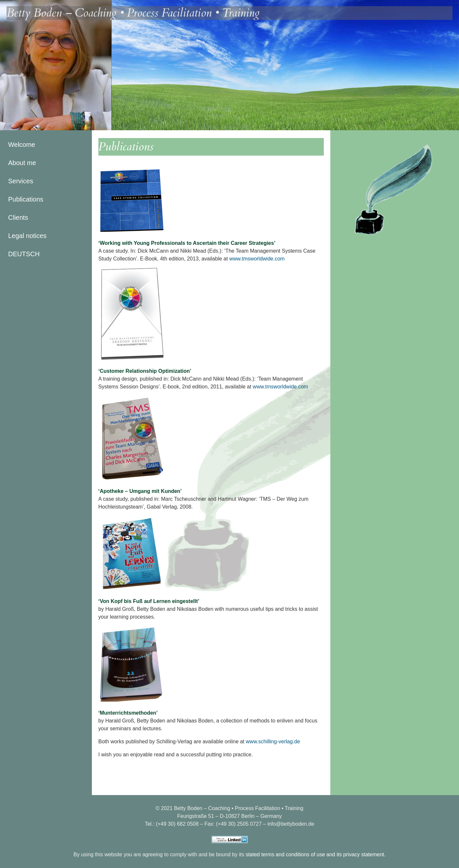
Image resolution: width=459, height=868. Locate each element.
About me (22, 163)
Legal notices (27, 236)
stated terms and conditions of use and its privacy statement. (316, 854)
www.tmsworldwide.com (257, 259)
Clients (18, 217)
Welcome (22, 145)
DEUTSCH (24, 254)
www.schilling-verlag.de (273, 742)
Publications (26, 199)
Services (21, 181)
